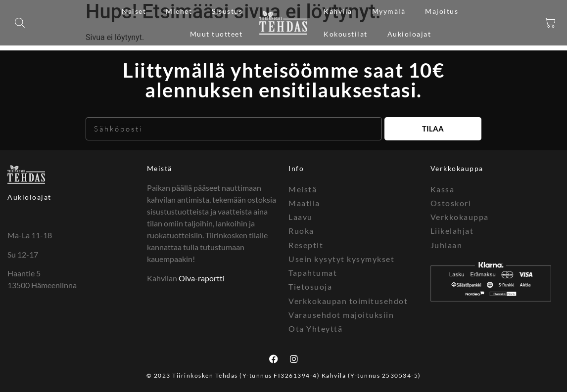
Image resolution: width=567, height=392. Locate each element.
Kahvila (338, 11)
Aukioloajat (409, 34)
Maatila (304, 202)
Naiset (134, 11)
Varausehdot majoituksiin (341, 313)
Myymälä (389, 11)
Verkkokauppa (460, 216)
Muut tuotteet (216, 34)
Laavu (301, 216)
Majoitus (442, 11)
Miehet (179, 11)
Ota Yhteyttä (315, 327)
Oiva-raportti (202, 278)
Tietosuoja (310, 285)
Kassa (443, 189)
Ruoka (301, 230)
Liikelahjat (452, 230)
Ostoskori (451, 202)
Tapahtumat (313, 272)
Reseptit (306, 244)
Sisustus (227, 11)
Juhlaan (447, 244)
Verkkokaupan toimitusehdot (348, 299)
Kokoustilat (346, 34)
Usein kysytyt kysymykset (341, 258)
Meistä (160, 168)
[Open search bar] (20, 23)
